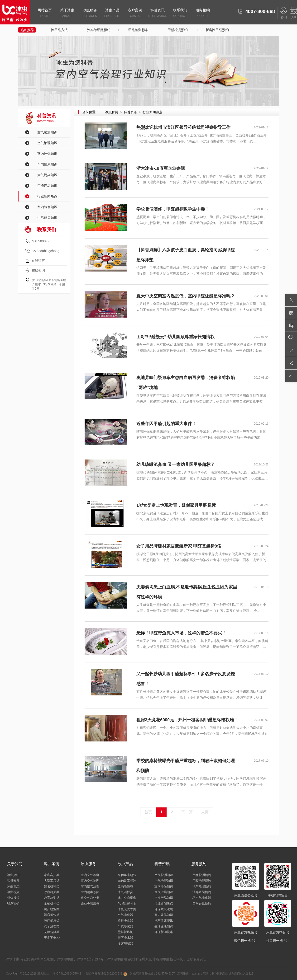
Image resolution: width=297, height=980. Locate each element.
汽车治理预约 (202, 886)
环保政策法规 (164, 909)
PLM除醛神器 (127, 903)
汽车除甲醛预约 (99, 30)
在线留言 (38, 261)
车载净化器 (125, 926)
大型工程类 (52, 881)
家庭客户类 (52, 875)
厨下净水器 (125, 938)
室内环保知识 (47, 154)
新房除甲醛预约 (217, 30)
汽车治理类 (52, 926)
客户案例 (135, 13)
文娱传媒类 (52, 932)
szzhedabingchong (46, 251)
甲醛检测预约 (178, 30)
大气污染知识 (47, 175)
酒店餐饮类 (52, 915)
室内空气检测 (90, 875)
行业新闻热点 (47, 196)
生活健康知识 (47, 218)
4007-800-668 (42, 241)
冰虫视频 (13, 892)
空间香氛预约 (202, 903)
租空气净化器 (90, 898)
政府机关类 (52, 892)
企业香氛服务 (90, 903)
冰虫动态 (13, 886)
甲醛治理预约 (202, 881)
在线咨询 (38, 270)
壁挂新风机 (125, 932)
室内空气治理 (90, 881)
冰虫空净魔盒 (127, 898)
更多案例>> (52, 938)
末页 (205, 812)
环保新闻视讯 (164, 932)
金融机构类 (52, 903)
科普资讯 (157, 13)
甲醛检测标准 (138, 30)
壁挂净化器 (125, 921)
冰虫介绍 (13, 875)
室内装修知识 (47, 207)
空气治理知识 (47, 143)
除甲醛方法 (59, 30)
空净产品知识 (47, 186)
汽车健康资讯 (164, 921)
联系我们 (180, 13)
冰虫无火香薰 (127, 909)
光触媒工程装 (127, 881)
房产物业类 (52, 909)
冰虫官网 (112, 112)
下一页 (187, 812)
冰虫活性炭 (125, 892)
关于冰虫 (67, 13)
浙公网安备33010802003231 (106, 974)
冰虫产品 (112, 13)
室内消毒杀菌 (90, 892)
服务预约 (203, 13)
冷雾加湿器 (125, 943)
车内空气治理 (90, 886)
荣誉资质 (13, 881)
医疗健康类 (52, 921)
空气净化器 (125, 915)
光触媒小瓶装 (127, 875)
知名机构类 (52, 886)
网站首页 (45, 13)
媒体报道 (13, 898)
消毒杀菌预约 (202, 892)
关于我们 (15, 864)
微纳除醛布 (125, 886)
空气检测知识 (47, 132)
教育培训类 (52, 898)
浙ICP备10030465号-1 (67, 974)
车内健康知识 (47, 164)
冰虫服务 (90, 13)
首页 (148, 812)
